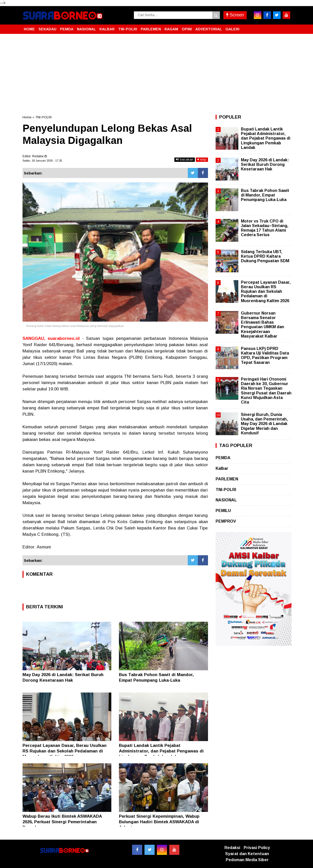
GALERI (232, 29)
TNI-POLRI (128, 29)
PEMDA (67, 29)
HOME (29, 29)
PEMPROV (226, 521)
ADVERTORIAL (209, 29)
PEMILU (223, 511)
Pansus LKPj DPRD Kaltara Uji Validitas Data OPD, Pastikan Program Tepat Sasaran (265, 355)
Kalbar (222, 468)
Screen (235, 15)
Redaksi (232, 848)
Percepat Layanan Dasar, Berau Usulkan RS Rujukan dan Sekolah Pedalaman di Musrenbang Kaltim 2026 (65, 751)
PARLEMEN (151, 29)
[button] (286, 27)
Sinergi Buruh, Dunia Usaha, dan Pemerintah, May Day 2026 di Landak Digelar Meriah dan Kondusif (264, 424)
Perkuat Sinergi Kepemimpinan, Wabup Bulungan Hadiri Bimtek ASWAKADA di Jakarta (159, 822)
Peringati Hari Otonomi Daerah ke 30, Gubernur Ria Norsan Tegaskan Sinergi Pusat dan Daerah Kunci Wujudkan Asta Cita (266, 391)
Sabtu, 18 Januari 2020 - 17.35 (42, 161)
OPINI (187, 29)
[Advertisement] (157, 74)
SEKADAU (47, 29)
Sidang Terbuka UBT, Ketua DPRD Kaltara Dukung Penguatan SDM (265, 256)
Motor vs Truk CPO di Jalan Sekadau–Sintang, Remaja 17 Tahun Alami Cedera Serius (265, 228)
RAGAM (171, 29)
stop (202, 159)
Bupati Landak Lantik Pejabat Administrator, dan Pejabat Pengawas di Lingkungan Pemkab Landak (161, 751)
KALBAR (107, 29)
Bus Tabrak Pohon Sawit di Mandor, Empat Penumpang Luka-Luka (265, 195)
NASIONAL (86, 29)
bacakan (185, 159)
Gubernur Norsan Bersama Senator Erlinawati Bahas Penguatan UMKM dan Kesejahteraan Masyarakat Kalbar (263, 325)
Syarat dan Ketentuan (247, 854)
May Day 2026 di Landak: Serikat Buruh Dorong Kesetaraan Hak (265, 164)
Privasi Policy (257, 848)
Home (27, 117)
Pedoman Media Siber (247, 860)
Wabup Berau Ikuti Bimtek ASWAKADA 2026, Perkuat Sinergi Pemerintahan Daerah (62, 822)
